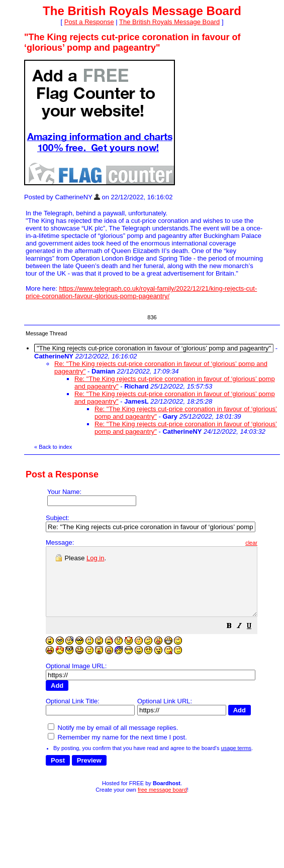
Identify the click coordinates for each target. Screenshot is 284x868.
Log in (95, 558)
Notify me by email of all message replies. (113, 731)
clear (276, 543)
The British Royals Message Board (169, 22)
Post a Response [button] (89, 22)
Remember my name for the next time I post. (117, 740)
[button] (254, 641)
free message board (162, 793)
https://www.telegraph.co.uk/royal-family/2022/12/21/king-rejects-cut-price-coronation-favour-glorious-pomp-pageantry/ (141, 292)
